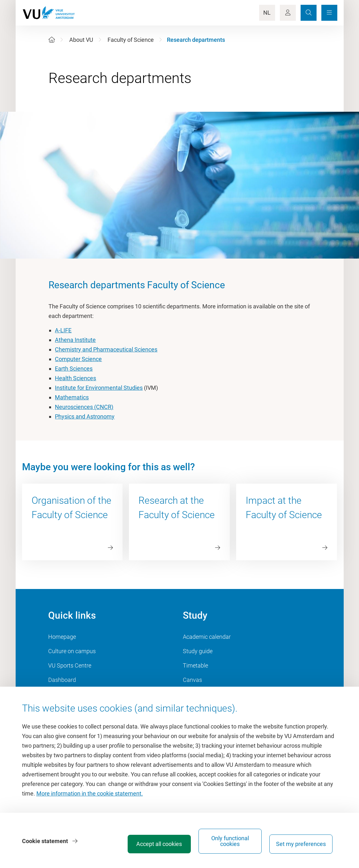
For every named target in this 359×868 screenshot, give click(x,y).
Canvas (192, 680)
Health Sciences (75, 378)
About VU (81, 40)
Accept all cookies (159, 844)
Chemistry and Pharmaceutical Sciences (106, 349)
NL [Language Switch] (267, 13)
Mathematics (72, 397)
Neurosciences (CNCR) (84, 407)
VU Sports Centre (70, 665)
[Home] (52, 40)
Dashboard (62, 680)
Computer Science (78, 359)
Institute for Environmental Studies (99, 388)
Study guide (198, 651)
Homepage (62, 637)
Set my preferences (301, 844)
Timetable (195, 665)
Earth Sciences (74, 369)
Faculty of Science (131, 40)
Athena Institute (75, 340)
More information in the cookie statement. (90, 793)
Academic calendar (207, 637)
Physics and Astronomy (85, 416)
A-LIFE (63, 330)
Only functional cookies (230, 841)
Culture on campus (72, 651)
